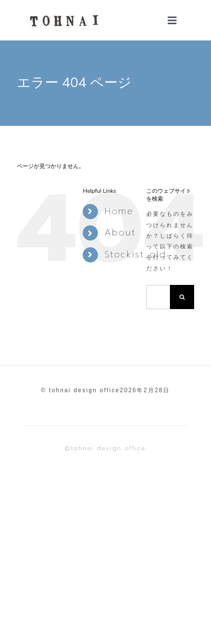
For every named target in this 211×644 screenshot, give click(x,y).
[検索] (182, 297)
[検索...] (158, 297)
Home (119, 211)
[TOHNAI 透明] (62, 14)
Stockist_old (136, 255)
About (120, 233)
